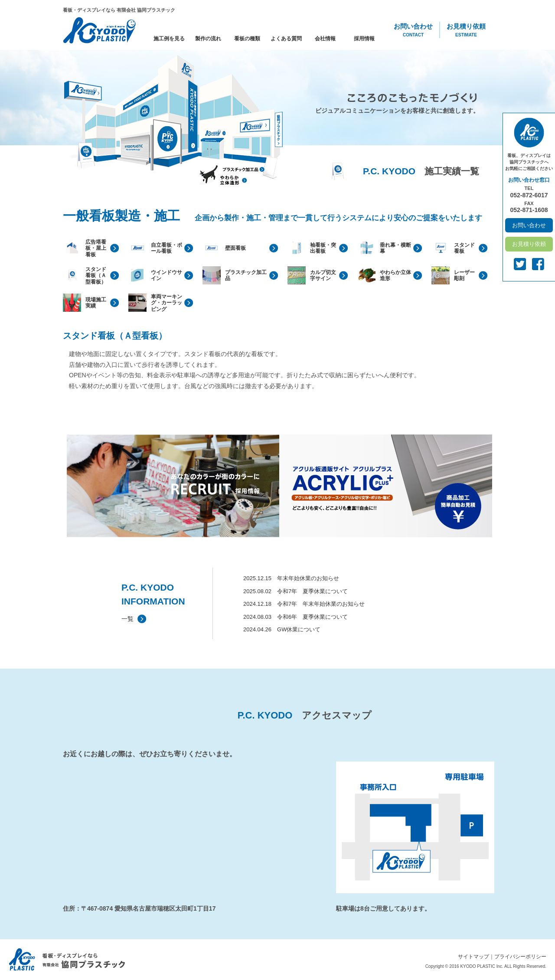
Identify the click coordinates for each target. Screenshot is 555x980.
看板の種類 (247, 39)
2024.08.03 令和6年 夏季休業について (295, 617)
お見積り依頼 (466, 30)
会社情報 (325, 39)
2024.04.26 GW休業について (282, 629)
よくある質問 (286, 39)
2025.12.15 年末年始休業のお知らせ (291, 578)
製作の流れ (208, 39)
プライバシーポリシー (520, 957)
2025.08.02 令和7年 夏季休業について (295, 591)
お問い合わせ (413, 30)
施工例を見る (169, 39)
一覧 (127, 619)
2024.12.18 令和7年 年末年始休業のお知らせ (304, 604)
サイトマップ (473, 957)
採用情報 (364, 39)
